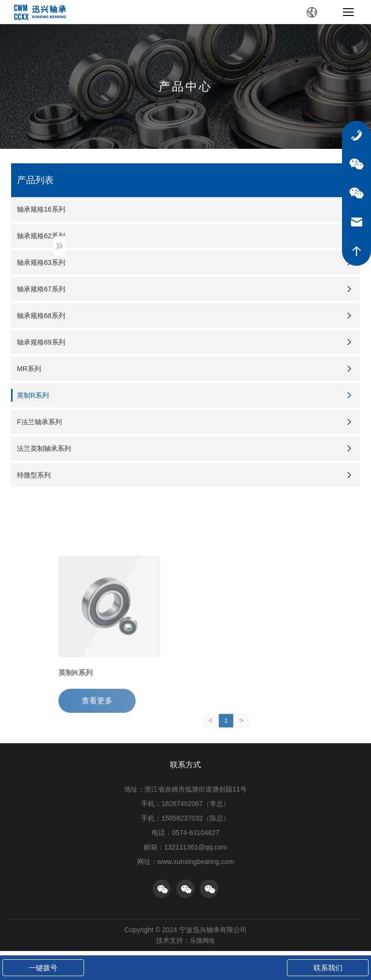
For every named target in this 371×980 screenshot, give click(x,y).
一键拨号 (43, 968)
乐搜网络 (202, 945)
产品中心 (185, 87)
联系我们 (328, 968)
